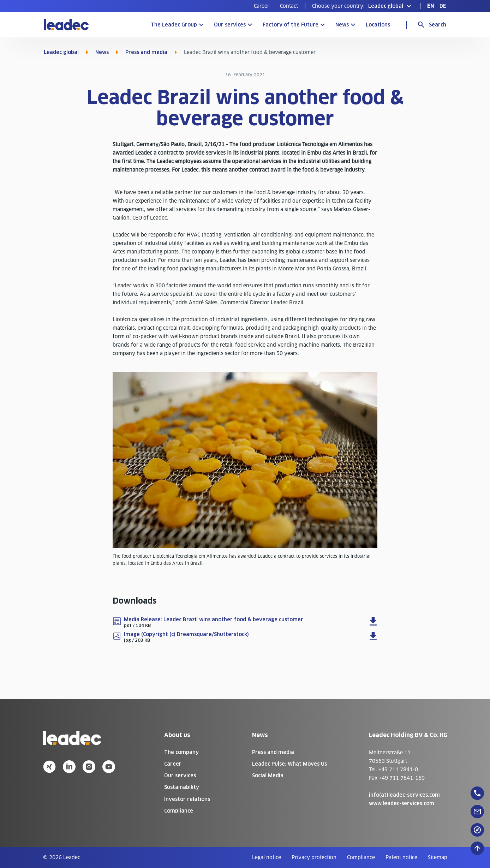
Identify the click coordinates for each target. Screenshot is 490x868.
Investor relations (187, 799)
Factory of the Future (291, 25)
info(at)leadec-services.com (404, 795)
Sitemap (438, 857)
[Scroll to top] (477, 848)
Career (262, 6)
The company (181, 752)
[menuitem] (262, 6)
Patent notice (401, 857)
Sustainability (182, 787)
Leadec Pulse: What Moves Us (289, 764)
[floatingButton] (477, 793)
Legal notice (267, 857)
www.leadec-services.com (402, 803)
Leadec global (61, 52)
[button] (363, 6)
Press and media (146, 52)
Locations (378, 25)
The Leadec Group (174, 25)
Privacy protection (314, 857)
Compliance (179, 811)
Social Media (268, 776)
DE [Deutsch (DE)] (443, 6)
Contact (289, 6)
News (342, 25)
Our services (230, 25)
